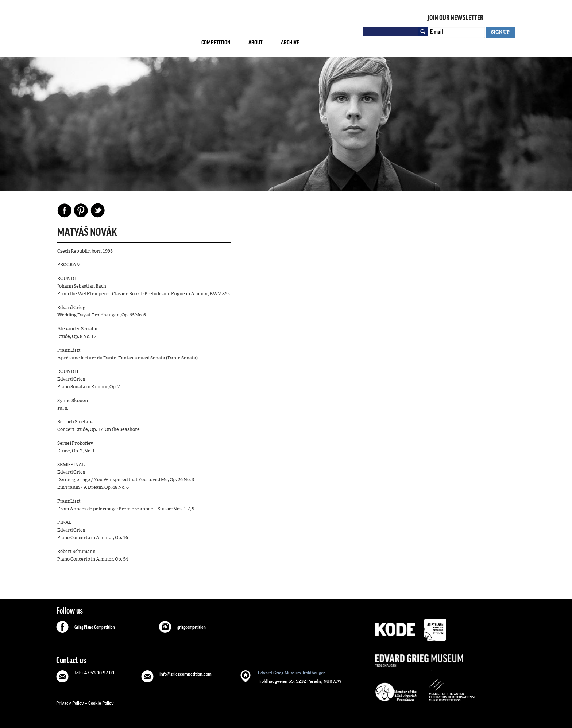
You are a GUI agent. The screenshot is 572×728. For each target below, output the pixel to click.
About (256, 42)
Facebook (65, 210)
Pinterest (81, 210)
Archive (290, 42)
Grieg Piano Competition (95, 627)
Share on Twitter (97, 210)
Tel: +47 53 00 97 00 (94, 673)
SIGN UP (500, 32)
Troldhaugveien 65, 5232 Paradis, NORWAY (300, 676)
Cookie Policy (101, 703)
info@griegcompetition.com (185, 674)
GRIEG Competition (123, 30)
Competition (216, 42)
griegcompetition (192, 627)
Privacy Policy (70, 703)
